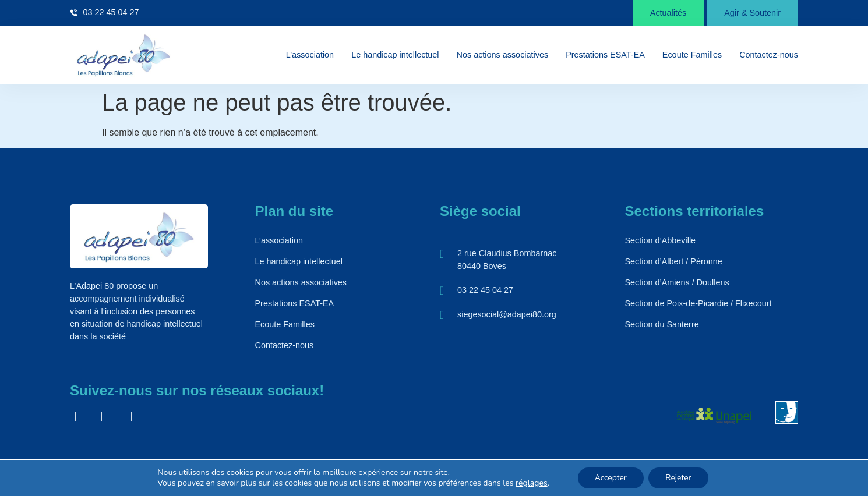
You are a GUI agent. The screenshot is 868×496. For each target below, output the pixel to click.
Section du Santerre (662, 324)
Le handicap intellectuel (395, 55)
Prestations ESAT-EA (605, 55)
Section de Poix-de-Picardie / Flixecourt (698, 303)
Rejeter (679, 478)
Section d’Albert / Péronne (674, 261)
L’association (310, 55)
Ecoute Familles (692, 55)
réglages (530, 483)
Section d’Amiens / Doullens (677, 282)
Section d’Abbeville (661, 240)
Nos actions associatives (503, 55)
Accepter (610, 478)
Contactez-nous (769, 55)
